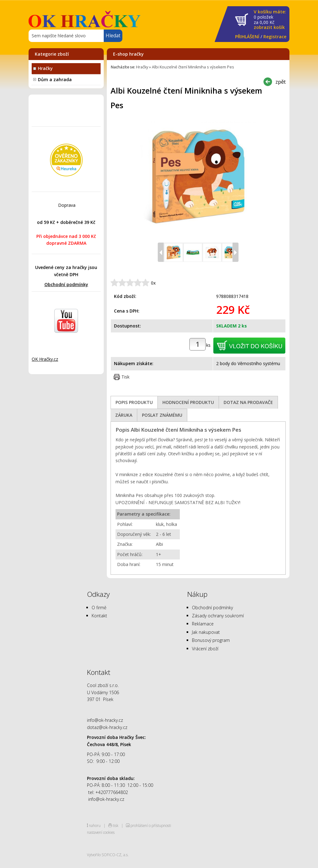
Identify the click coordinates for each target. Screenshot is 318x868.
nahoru (95, 825)
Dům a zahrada (55, 79)
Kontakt (99, 616)
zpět (281, 82)
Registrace (275, 37)
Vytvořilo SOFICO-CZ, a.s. (108, 855)
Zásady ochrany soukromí (218, 616)
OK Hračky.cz (45, 359)
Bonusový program (211, 640)
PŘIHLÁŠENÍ (247, 37)
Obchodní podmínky (66, 284)
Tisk (125, 377)
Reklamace (203, 624)
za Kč (270, 20)
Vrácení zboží (205, 649)
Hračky (45, 68)
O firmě (99, 608)
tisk (116, 825)
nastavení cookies (101, 832)
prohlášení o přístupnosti (151, 825)
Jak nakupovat (206, 632)
